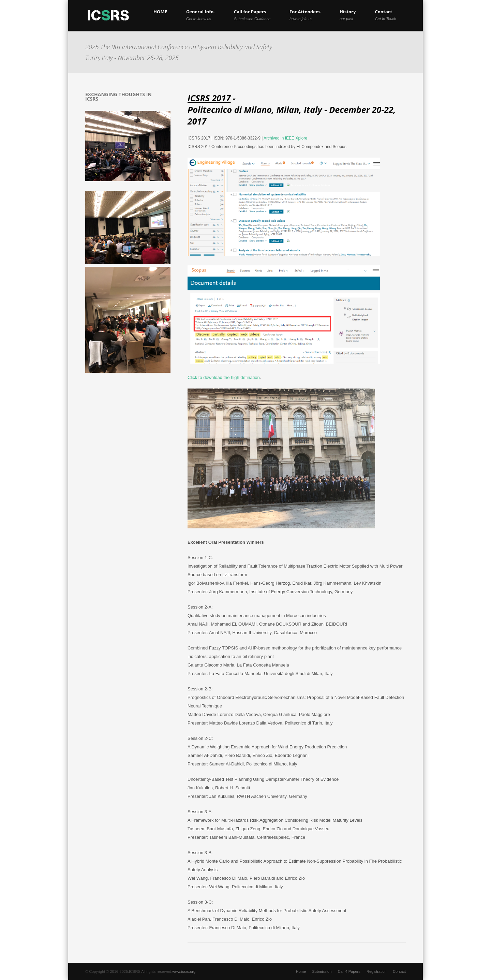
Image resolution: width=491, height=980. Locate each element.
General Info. (200, 15)
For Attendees (305, 15)
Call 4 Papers (349, 971)
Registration (377, 971)
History (348, 15)
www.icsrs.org (184, 971)
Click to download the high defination (224, 377)
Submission (322, 971)
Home (301, 971)
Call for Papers (252, 15)
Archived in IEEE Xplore (285, 138)
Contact (385, 15)
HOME (160, 12)
